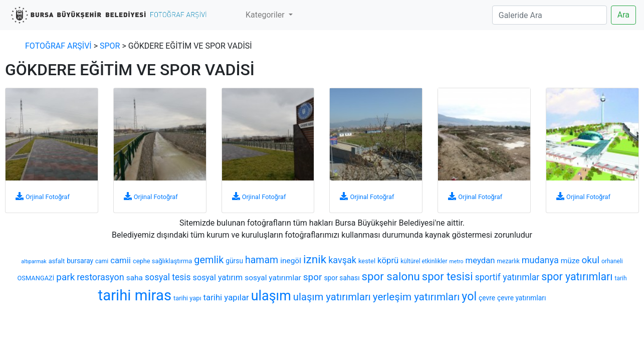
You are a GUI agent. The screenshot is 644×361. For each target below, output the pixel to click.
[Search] (550, 15)
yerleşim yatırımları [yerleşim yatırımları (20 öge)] (416, 297)
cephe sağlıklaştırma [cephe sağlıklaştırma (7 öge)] (162, 261)
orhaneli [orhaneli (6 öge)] (612, 261)
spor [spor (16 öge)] (313, 277)
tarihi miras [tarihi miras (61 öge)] (135, 295)
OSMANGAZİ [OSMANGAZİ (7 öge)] (36, 278)
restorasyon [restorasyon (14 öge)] (100, 277)
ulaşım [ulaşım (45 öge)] (271, 296)
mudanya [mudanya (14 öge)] (540, 260)
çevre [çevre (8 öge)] (487, 298)
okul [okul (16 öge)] (591, 260)
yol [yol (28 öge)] (469, 296)
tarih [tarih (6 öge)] (621, 278)
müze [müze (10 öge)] (570, 261)
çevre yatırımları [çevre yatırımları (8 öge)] (521, 298)
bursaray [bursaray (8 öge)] (80, 261)
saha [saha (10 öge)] (135, 278)
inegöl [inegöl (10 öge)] (291, 261)
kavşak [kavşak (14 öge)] (342, 260)
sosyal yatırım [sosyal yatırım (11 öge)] (218, 278)
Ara (623, 15)
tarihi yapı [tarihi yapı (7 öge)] (187, 298)
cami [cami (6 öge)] (102, 261)
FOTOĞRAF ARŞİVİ (58, 46)
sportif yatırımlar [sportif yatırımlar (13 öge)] (507, 277)
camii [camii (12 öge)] (121, 260)
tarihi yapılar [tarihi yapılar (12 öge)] (226, 297)
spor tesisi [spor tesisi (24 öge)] (448, 276)
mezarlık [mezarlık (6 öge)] (508, 261)
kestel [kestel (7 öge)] (367, 261)
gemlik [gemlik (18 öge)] (209, 260)
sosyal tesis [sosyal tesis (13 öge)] (168, 277)
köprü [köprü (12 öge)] (388, 260)
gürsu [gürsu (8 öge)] (234, 261)
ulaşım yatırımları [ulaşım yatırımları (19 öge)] (332, 297)
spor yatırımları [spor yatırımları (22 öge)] (577, 277)
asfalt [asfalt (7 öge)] (57, 261)
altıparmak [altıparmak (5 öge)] (34, 261)
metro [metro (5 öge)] (456, 261)
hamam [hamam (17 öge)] (262, 260)
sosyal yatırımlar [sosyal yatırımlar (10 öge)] (273, 278)
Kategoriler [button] (266, 15)
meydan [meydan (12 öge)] (480, 260)
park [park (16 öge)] (65, 277)
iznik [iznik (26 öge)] (315, 259)
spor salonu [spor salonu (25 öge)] (391, 276)
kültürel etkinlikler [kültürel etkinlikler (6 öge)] (424, 261)
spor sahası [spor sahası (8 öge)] (342, 278)
